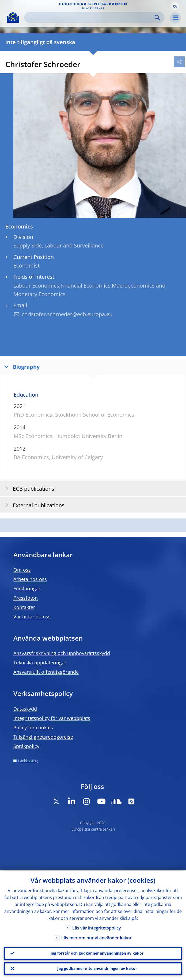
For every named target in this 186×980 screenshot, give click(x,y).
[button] (175, 6)
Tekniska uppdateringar (40, 663)
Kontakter (24, 607)
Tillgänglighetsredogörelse (43, 737)
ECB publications (28, 488)
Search (157, 18)
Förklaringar (27, 588)
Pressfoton (26, 598)
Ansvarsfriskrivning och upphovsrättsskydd (62, 653)
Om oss (22, 570)
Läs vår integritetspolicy (97, 927)
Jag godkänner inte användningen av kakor (97, 968)
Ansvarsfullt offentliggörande (46, 672)
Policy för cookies (33, 727)
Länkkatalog (28, 761)
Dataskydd (25, 709)
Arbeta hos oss (30, 579)
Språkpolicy (26, 746)
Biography (21, 367)
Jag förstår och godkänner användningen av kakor (97, 953)
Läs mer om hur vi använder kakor (96, 937)
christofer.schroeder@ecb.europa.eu (67, 314)
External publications (33, 505)
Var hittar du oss (32, 617)
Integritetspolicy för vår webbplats (52, 718)
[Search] (90, 18)
